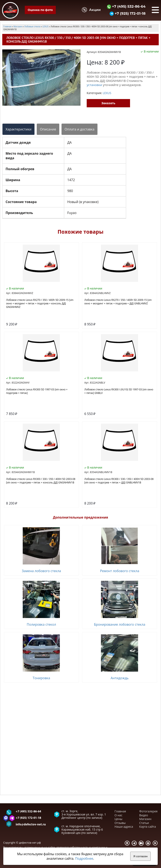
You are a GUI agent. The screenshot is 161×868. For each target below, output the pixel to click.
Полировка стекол (41, 624)
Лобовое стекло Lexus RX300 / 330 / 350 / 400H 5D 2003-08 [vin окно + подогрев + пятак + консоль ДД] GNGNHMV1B (41, 481)
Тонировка (41, 678)
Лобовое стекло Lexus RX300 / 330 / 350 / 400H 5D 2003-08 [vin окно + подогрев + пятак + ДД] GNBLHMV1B (119, 481)
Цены (118, 819)
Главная (120, 811)
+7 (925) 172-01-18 (128, 13)
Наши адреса (124, 827)
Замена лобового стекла (41, 571)
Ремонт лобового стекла (120, 571)
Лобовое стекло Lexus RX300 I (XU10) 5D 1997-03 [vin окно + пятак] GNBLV (119, 391)
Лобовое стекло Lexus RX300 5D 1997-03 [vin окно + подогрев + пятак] (37, 391)
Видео (144, 815)
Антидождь (120, 678)
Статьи (144, 823)
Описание (48, 129)
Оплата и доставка (80, 129)
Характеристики (18, 129)
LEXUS (107, 93)
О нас (118, 815)
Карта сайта (148, 827)
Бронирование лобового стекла (120, 624)
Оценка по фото (40, 10)
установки (94, 85)
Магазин (145, 819)
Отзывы (120, 823)
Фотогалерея (148, 811)
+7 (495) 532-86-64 (126, 6)
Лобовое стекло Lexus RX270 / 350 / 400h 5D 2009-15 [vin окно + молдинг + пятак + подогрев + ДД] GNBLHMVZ (118, 302)
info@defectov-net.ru (31, 825)
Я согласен (140, 856)
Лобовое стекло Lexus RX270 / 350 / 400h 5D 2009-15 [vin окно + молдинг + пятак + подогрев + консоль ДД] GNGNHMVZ (40, 303)
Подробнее (84, 858)
